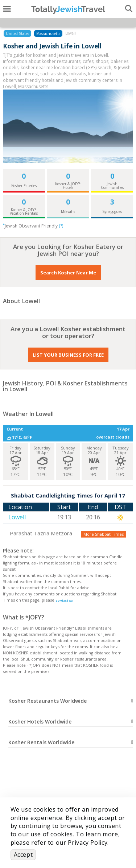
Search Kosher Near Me (68, 273)
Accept (23, 855)
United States (17, 33)
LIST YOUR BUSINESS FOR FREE (68, 355)
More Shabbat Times (104, 534)
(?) (61, 226)
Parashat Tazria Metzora (41, 533)
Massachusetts (48, 33)
